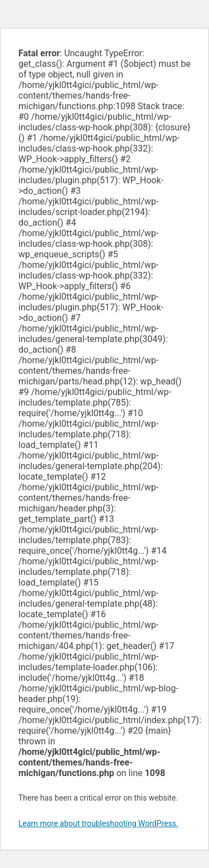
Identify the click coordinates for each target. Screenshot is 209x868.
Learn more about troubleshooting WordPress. (98, 823)
